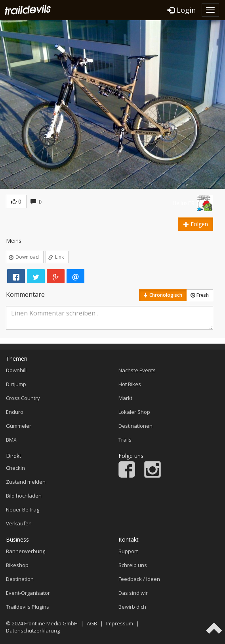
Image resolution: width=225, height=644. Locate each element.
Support (128, 551)
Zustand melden (26, 482)
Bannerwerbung (26, 551)
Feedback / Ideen (139, 579)
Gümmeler (19, 426)
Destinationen (135, 426)
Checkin (15, 468)
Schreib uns (133, 565)
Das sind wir (133, 593)
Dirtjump (16, 384)
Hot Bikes (130, 384)
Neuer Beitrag (23, 509)
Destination (20, 579)
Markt (125, 398)
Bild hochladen (24, 496)
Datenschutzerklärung (33, 631)
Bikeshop (17, 565)
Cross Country (23, 398)
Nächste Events (137, 370)
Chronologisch (163, 295)
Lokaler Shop (134, 412)
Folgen (196, 224)
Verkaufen (19, 523)
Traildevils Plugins (28, 607)
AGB (92, 623)
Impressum (120, 623)
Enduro (15, 412)
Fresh (200, 295)
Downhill (16, 370)
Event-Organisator (28, 593)
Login (182, 10)
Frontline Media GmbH (51, 623)
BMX (11, 440)
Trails (125, 440)
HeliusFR (183, 203)
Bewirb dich (132, 607)
